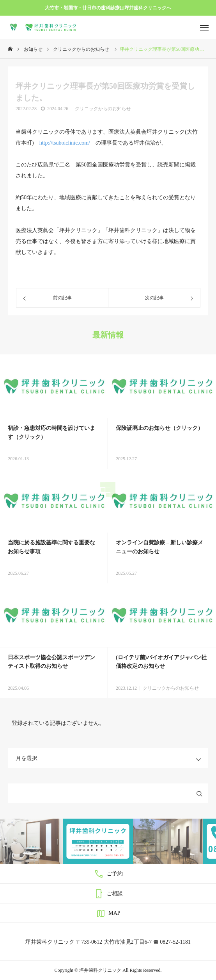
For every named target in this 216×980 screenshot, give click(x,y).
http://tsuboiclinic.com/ (65, 143)
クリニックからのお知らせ (103, 109)
